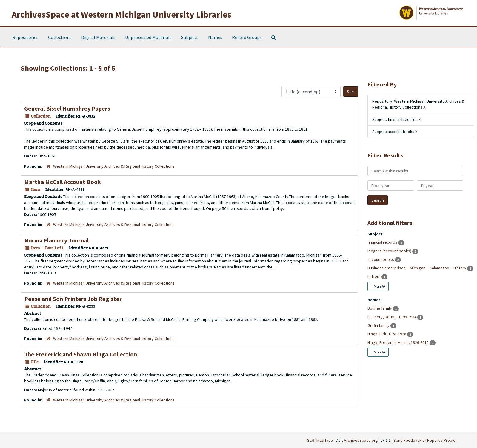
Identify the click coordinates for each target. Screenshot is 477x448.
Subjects (190, 37)
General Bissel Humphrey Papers (67, 108)
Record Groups (247, 37)
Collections (60, 37)
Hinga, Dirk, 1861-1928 (387, 334)
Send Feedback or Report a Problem (426, 440)
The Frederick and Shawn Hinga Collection (81, 354)
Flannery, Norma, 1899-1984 (392, 317)
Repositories (25, 37)
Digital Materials (98, 37)
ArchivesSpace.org (361, 440)
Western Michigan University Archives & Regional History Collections (114, 166)
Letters (374, 276)
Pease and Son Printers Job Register (73, 299)
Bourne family (380, 308)
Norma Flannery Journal (56, 240)
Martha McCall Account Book (63, 182)
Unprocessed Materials (148, 37)
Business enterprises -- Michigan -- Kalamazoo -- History (417, 268)
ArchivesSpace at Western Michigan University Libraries (121, 14)
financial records (383, 242)
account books (381, 259)
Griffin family (379, 325)
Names (215, 37)
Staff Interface (320, 440)
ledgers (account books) (390, 251)
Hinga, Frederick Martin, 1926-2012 (398, 342)
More (380, 286)
